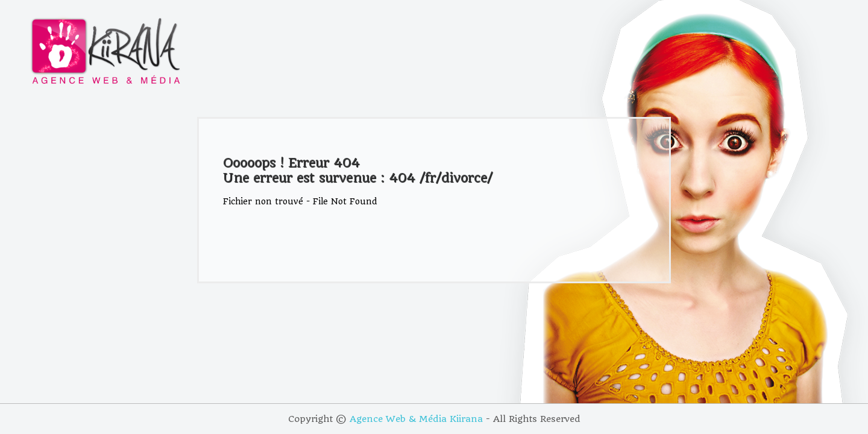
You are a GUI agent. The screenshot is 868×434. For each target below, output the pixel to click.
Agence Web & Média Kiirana (416, 419)
